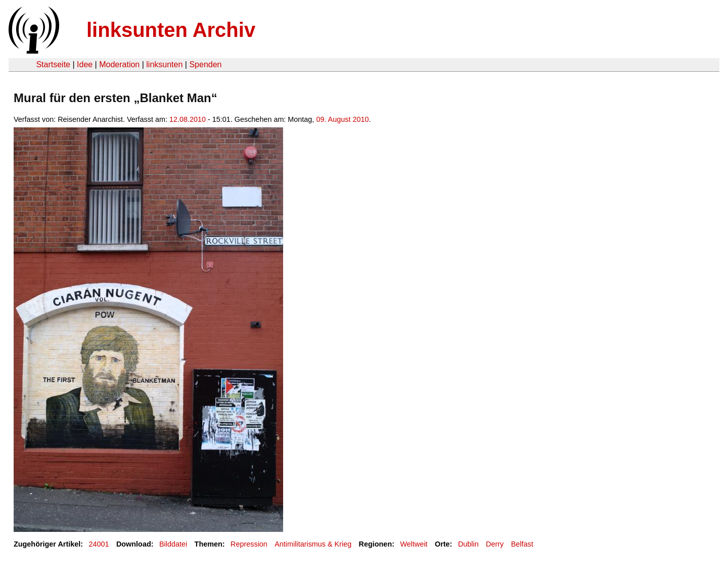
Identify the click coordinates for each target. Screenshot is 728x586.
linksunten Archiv (171, 30)
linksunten (164, 64)
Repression (249, 544)
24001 (99, 544)
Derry (495, 544)
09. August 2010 (342, 119)
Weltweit (414, 544)
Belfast (522, 544)
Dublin (468, 544)
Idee (85, 64)
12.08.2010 (188, 119)
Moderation (119, 64)
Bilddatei (173, 544)
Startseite (53, 64)
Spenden (205, 64)
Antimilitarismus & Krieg (313, 544)
